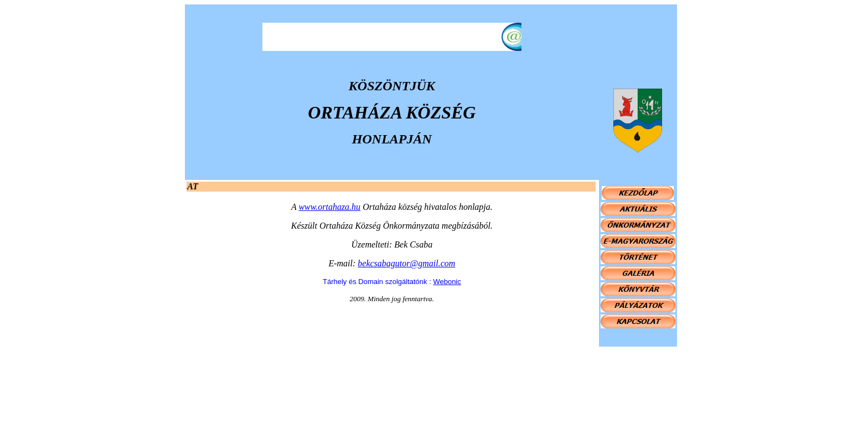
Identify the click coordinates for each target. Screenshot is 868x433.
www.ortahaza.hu (329, 207)
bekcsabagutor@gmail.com (406, 263)
